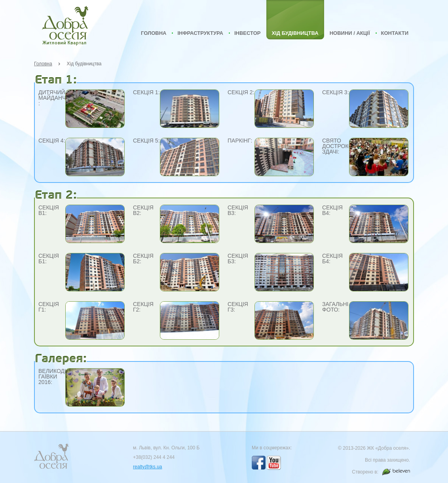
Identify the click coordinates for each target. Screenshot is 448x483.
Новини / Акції (350, 33)
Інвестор (248, 33)
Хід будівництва (295, 33)
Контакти (395, 33)
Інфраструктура (200, 33)
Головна (154, 33)
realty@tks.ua (148, 467)
